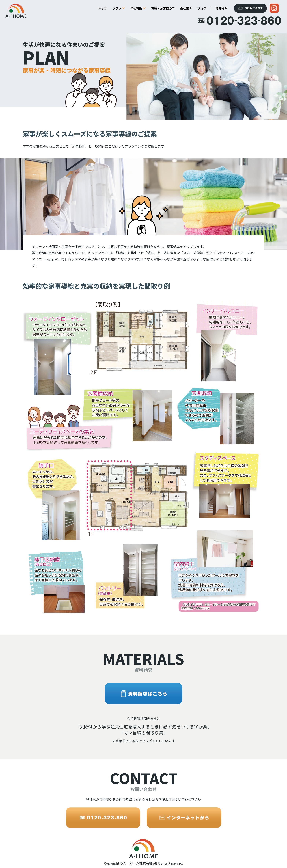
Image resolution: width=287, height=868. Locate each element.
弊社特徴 (138, 8)
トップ (102, 8)
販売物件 (221, 8)
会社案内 (186, 8)
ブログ (202, 8)
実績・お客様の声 (163, 8)
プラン (119, 8)
